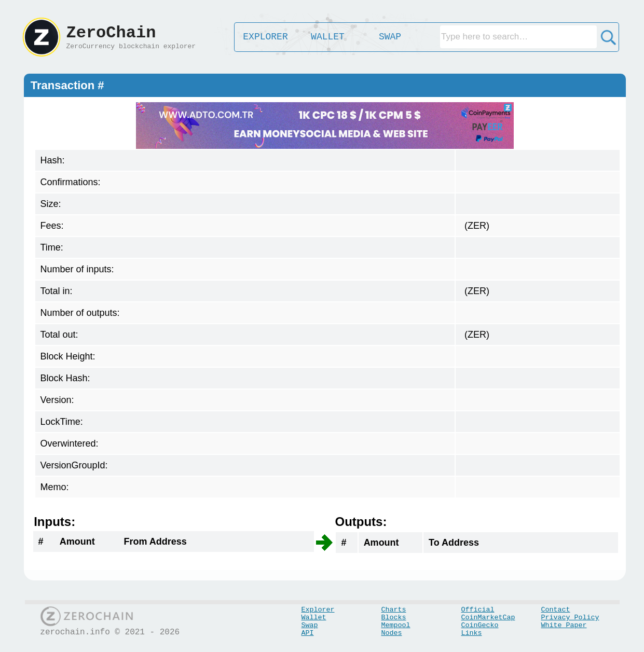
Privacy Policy (570, 618)
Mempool (396, 625)
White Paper (564, 625)
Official (478, 610)
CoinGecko (480, 625)
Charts (394, 610)
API (308, 633)
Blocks (394, 618)
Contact (556, 610)
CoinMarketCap (488, 618)
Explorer (318, 610)
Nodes (392, 633)
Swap (310, 625)
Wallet (314, 618)
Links (472, 633)
